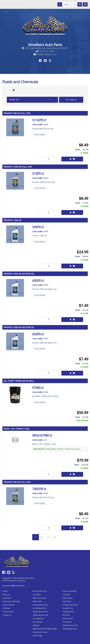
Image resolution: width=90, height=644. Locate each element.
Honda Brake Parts (40, 612)
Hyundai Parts (68, 612)
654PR (36, 334)
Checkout (7, 608)
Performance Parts (70, 625)
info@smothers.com (45, 54)
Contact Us (7, 615)
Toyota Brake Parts (40, 615)
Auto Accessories (70, 591)
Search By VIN (8, 605)
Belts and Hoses (39, 598)
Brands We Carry (40, 591)
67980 (36, 388)
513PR (36, 173)
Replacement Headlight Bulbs (45, 629)
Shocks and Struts (40, 632)
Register (67, 4)
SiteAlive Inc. (19, 586)
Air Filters (37, 595)
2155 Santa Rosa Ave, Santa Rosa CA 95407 (45, 48)
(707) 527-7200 (45, 51)
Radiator (36, 625)
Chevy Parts (67, 598)
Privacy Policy (8, 612)
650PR (36, 280)
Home (5, 591)
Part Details (40, 135)
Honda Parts (68, 608)
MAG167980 (41, 435)
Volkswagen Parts (70, 629)
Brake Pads (37, 601)
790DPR (38, 489)
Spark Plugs (38, 635)
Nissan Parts (68, 618)
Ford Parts (67, 601)
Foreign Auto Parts (70, 605)
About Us (6, 595)
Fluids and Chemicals (11, 601)
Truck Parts (67, 622)
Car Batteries (38, 618)
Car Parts (66, 595)
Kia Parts (66, 615)
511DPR (38, 120)
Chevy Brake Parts (40, 605)
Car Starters (38, 622)
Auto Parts (7, 598)
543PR (36, 227)
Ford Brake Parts (40, 608)
